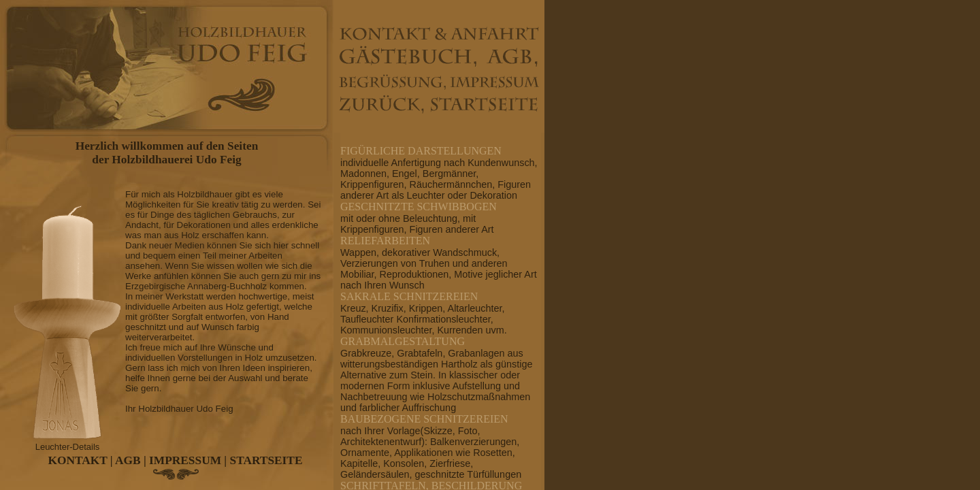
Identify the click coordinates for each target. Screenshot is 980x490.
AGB (128, 460)
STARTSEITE (266, 460)
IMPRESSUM (185, 460)
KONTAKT (78, 460)
